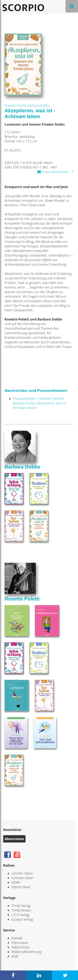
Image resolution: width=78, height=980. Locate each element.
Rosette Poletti (15, 105)
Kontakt (17, 938)
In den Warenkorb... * (55, 172)
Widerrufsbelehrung (26, 952)
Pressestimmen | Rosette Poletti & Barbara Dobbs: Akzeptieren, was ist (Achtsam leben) (39, 403)
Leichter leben (22, 873)
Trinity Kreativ (21, 910)
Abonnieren (14, 839)
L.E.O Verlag (20, 915)
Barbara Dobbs (39, 105)
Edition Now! (21, 887)
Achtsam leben (22, 878)
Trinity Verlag (21, 906)
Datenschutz (20, 947)
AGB (15, 956)
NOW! (16, 882)
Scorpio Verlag (22, 919)
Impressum (20, 943)
